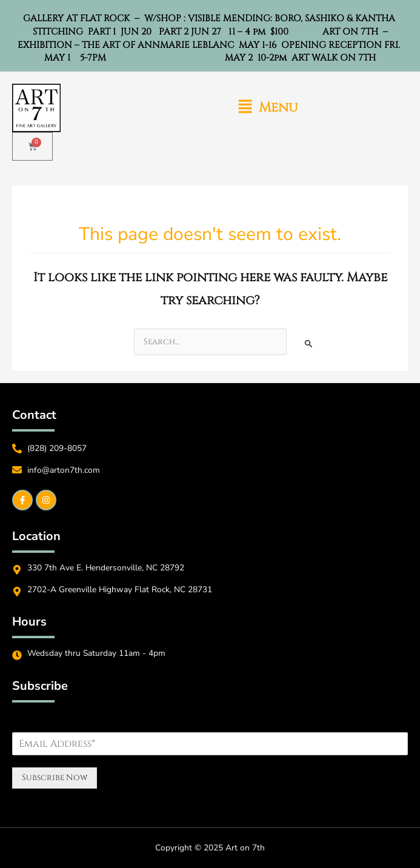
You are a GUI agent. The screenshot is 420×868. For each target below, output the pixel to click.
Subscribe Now (55, 778)
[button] (268, 108)
